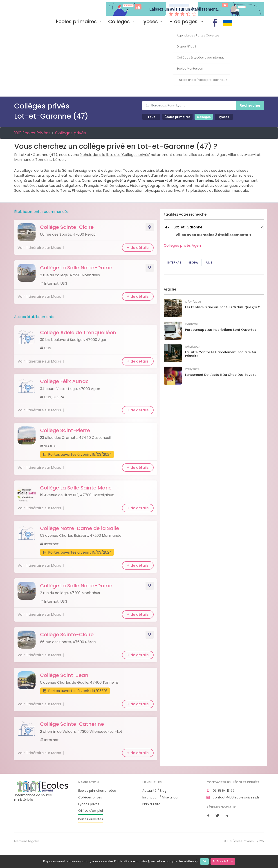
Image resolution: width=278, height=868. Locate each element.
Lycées (153, 22)
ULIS (209, 263)
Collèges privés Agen (182, 245)
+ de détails (138, 248)
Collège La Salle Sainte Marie (76, 488)
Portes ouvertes (91, 819)
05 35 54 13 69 (221, 791)
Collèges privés (71, 133)
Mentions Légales (27, 841)
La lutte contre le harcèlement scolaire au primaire (221, 354)
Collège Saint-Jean (64, 675)
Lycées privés (89, 804)
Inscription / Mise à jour (160, 797)
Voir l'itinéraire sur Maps (39, 248)
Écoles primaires (80, 22)
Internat (174, 263)
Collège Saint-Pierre (65, 430)
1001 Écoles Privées (43, 9)
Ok (204, 861)
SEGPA (193, 263)
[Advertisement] (139, 63)
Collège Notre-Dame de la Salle (80, 528)
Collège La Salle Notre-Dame (76, 268)
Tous (151, 117)
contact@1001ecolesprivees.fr (233, 797)
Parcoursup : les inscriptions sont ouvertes (221, 330)
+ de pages (188, 22)
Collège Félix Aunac (64, 381)
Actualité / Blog (154, 791)
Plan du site (151, 804)
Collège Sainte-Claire (67, 227)
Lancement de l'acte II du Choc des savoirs (221, 375)
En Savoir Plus (223, 861)
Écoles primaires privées (97, 791)
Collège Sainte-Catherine (72, 724)
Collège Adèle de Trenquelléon (78, 333)
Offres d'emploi (91, 811)
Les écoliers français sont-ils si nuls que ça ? (222, 307)
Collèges (122, 22)
